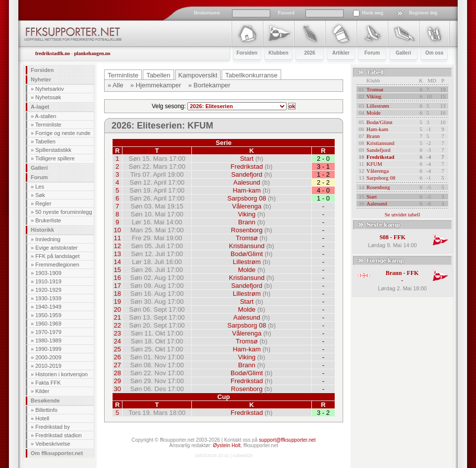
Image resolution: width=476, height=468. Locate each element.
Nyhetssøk (48, 97)
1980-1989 (48, 340)
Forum (39, 177)
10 (117, 230)
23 (117, 333)
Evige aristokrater (57, 248)
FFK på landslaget (57, 256)
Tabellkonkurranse (251, 75)
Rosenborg (247, 230)
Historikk (42, 230)
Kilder (42, 391)
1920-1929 (48, 290)
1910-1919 (48, 281)
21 (117, 317)
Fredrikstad (247, 167)
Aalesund (247, 182)
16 (117, 278)
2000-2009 (48, 357)
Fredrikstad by (53, 427)
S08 (384, 237)
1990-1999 (48, 349)
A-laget (40, 107)
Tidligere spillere (55, 158)
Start (247, 159)
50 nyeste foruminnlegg (63, 212)
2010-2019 (48, 366)
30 (117, 389)
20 (117, 309)
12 (117, 246)
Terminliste (48, 125)
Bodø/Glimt (247, 254)
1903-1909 (48, 273)
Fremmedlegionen (57, 265)
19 (117, 301)
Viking (247, 214)
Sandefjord (247, 174)
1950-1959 (48, 315)
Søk (40, 195)
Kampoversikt (198, 75)
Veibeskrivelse (53, 444)
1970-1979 (48, 332)
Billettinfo (46, 410)
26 (117, 357)
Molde (247, 270)
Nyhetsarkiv (49, 89)
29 (117, 381)
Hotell (42, 418)
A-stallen (46, 116)
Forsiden (42, 70)
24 (117, 341)
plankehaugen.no (92, 53)
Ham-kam (246, 190)
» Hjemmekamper (156, 85)
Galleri (39, 168)
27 (117, 365)
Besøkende (45, 401)
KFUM (374, 164)
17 (117, 286)
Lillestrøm (246, 262)
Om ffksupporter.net (57, 453)
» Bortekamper (209, 85)
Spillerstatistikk (53, 150)
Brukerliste (48, 220)
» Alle (116, 85)
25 (117, 349)
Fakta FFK (48, 383)
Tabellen (45, 141)
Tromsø (246, 238)
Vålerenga (247, 206)
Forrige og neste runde (63, 133)
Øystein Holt (227, 445)
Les (40, 187)
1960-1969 (48, 324)
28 (117, 373)
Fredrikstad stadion (59, 435)
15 (117, 270)
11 (117, 238)
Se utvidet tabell (402, 214)
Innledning (48, 239)
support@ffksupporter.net (287, 440)
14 (117, 262)
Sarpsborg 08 (247, 198)
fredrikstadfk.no (53, 53)
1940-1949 (48, 307)
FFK (400, 237)
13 (117, 254)
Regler (43, 203)
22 (117, 325)
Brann (247, 222)
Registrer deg (423, 13)
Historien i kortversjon (61, 374)
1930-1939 (48, 298)
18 (117, 294)
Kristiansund (247, 246)
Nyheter (41, 79)
